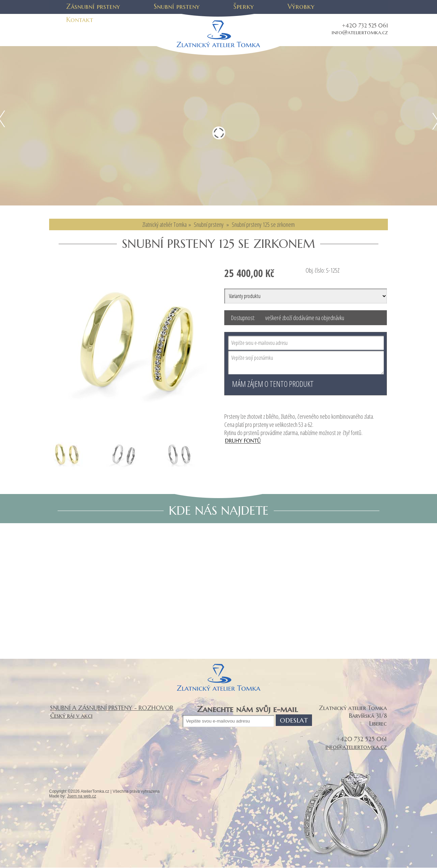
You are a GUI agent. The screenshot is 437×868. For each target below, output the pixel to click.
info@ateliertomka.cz (360, 32)
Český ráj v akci (71, 716)
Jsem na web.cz (82, 796)
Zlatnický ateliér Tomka (164, 224)
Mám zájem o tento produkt (273, 384)
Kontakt (80, 20)
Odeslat (294, 720)
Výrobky (301, 7)
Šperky (244, 7)
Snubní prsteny (177, 7)
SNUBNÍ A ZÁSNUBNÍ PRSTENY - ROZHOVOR (112, 708)
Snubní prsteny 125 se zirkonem (263, 224)
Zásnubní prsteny (93, 7)
